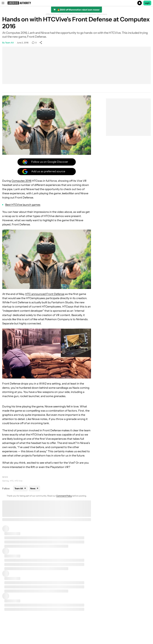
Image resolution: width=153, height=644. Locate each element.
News (5, 477)
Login (147, 3)
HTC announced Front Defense (45, 294)
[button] (76, 3)
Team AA (9, 43)
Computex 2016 (21, 181)
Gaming (5, 481)
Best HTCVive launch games (23, 205)
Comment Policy (64, 496)
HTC (12, 481)
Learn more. (102, 14)
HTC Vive (19, 481)
